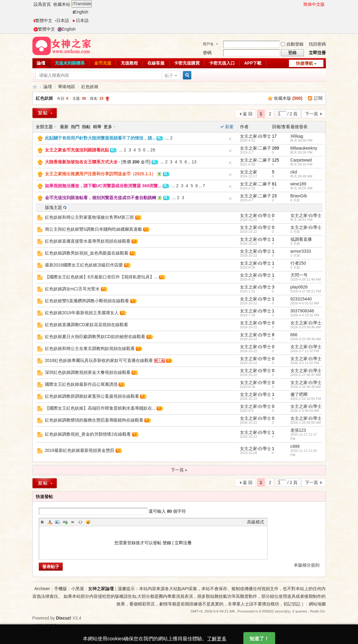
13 (194, 162)
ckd (294, 172)
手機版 (61, 589)
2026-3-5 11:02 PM (305, 363)
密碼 (207, 53)
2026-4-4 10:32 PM (305, 315)
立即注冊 (317, 53)
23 (275, 196)
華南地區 (67, 87)
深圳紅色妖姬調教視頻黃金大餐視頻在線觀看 (88, 372)
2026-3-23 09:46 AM (306, 327)
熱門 (75, 127)
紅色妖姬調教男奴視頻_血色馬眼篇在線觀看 (87, 253)
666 (294, 335)
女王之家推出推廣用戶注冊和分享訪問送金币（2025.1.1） (100, 174)
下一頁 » (179, 470)
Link (65, 522)
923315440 (301, 299)
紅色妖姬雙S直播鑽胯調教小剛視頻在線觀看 (87, 301)
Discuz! (64, 618)
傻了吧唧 (299, 394)
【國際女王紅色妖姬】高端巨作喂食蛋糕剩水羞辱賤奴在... (100, 408)
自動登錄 (292, 44)
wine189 (298, 184)
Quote (73, 522)
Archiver (42, 589)
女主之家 (249, 172)
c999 (295, 446)
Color (50, 522)
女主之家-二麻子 (256, 148)
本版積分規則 (307, 565)
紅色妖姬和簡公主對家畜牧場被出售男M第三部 (90, 217)
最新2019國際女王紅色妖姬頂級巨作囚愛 (84, 265)
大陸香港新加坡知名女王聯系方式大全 (81, 162)
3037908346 (302, 311)
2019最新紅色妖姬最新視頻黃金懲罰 (80, 450)
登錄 (167, 543)
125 (276, 160)
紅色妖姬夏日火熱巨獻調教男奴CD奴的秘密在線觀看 (95, 337)
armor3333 (301, 251)
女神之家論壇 (35, 87)
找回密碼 (317, 44)
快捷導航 (304, 63)
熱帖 (86, 127)
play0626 (299, 287)
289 (276, 148)
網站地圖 (317, 604)
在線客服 (156, 63)
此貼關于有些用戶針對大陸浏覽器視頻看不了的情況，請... (100, 138)
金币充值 (103, 63)
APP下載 (253, 63)
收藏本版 (288, 98)
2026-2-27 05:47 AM (306, 375)
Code (80, 522)
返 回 (248, 114)
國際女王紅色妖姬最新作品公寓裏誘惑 (81, 384)
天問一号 (299, 275)
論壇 (41, 63)
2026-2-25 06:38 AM (306, 387)
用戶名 (208, 44)
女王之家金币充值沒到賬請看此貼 (77, 150)
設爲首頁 (42, 4)
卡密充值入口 (222, 63)
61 (275, 184)
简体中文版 (314, 4)
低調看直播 (301, 239)
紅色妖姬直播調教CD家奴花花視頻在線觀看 (87, 325)
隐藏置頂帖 (230, 139)
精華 (97, 127)
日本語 (62, 20)
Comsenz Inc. (65, 625)
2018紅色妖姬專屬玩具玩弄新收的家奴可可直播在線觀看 (99, 360)
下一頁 (312, 114)
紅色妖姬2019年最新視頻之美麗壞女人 (82, 313)
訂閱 (318, 98)
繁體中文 (43, 20)
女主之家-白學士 (256, 136)
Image (57, 522)
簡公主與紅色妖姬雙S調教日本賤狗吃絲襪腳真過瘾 (93, 229)
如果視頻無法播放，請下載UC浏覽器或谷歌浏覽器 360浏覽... (103, 186)
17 (275, 136)
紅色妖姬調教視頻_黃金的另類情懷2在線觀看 (88, 434)
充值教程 (129, 63)
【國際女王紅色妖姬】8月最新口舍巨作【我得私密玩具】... (101, 277)
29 (153, 150)
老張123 (298, 430)
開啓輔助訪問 (301, 4)
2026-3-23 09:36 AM (306, 339)
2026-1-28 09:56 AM (306, 423)
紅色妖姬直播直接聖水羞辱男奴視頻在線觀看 (88, 241)
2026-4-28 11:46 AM (306, 279)
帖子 (169, 76)
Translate (82, 4)
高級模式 (256, 522)
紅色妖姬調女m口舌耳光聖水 (72, 289)
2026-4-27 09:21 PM (306, 291)
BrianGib (299, 196)
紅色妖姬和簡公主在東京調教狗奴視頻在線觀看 (90, 348)
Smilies (88, 522)
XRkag (297, 136)
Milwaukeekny (304, 148)
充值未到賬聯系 (70, 63)
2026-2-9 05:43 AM (305, 411)
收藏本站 (62, 4)
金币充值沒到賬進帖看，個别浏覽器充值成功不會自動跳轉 (101, 198)
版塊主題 (54, 207)
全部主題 (44, 127)
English (81, 12)
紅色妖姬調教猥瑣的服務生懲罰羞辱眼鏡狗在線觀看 (94, 420)
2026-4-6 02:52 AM (305, 303)
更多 (108, 127)
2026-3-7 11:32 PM (305, 351)
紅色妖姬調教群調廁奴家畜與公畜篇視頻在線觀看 (92, 396)
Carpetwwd (301, 160)
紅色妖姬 (90, 87)
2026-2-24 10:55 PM (306, 399)
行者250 (298, 263)
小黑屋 (78, 589)
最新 (64, 127)
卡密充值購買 (187, 63)
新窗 (229, 127)
